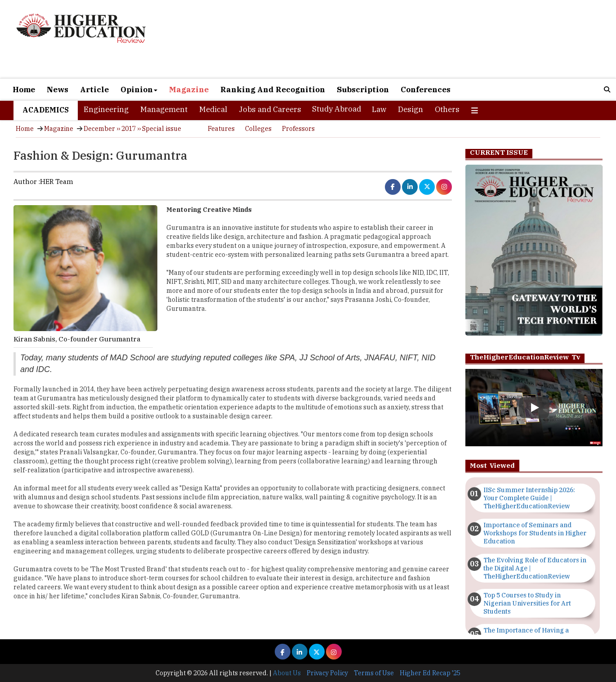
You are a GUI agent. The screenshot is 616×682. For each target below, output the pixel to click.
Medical (213, 109)
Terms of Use (374, 673)
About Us (287, 673)
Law (379, 109)
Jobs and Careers (270, 109)
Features (221, 129)
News (58, 90)
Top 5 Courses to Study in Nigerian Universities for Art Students (527, 603)
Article (94, 90)
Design (411, 109)
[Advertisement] (406, 40)
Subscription (363, 90)
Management (164, 109)
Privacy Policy (327, 673)
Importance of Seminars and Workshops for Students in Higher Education (535, 533)
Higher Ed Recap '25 (430, 673)
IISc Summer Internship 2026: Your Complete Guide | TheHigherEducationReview (529, 498)
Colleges (258, 129)
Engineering (106, 109)
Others (447, 109)
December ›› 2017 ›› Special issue (132, 129)
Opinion (139, 90)
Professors (298, 129)
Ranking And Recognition (273, 90)
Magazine (189, 90)
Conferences (426, 90)
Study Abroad (337, 109)
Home (24, 90)
